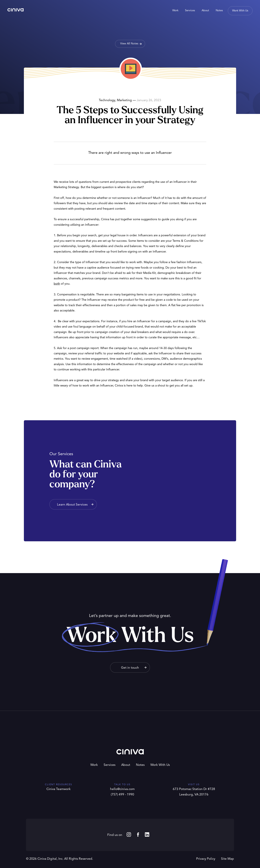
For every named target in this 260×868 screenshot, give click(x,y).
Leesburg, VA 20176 (194, 795)
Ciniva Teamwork (59, 789)
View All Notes (129, 44)
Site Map (227, 859)
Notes (140, 765)
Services (110, 765)
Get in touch (130, 668)
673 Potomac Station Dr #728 (194, 789)
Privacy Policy (206, 859)
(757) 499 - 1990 (122, 795)
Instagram (129, 834)
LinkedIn (147, 834)
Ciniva (16, 10)
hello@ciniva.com (122, 789)
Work (94, 765)
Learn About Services (72, 505)
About (126, 765)
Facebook (138, 834)
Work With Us (160, 765)
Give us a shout (155, 386)
